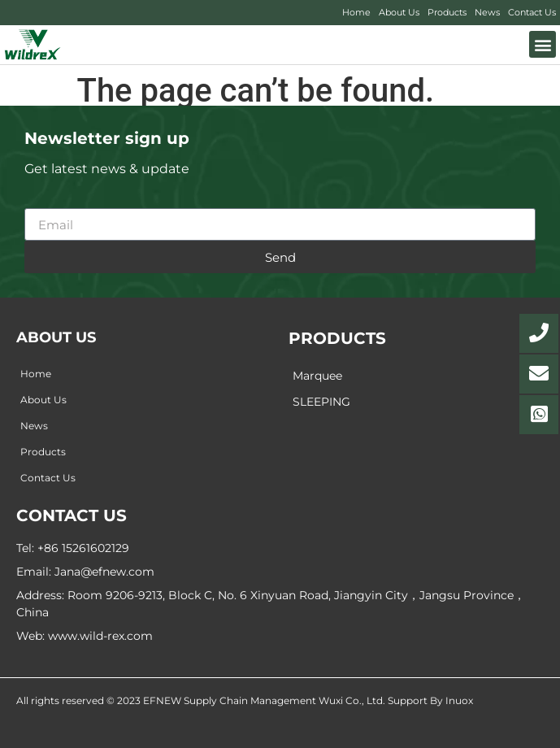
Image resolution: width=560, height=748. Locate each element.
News (487, 12)
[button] (543, 44)
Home (356, 12)
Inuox (459, 700)
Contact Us (532, 12)
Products (447, 12)
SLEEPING (321, 402)
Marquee (317, 376)
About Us (399, 12)
